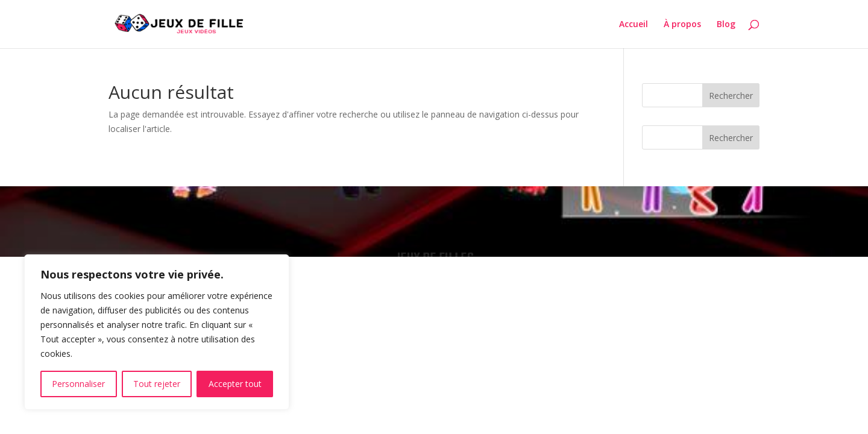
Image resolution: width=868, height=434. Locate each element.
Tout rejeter (157, 384)
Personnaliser (78, 384)
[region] (157, 332)
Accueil (634, 25)
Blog (726, 25)
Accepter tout (235, 384)
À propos (682, 25)
